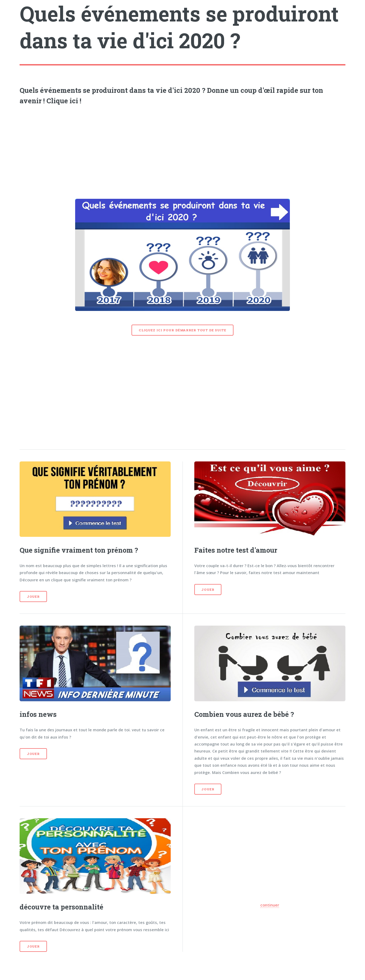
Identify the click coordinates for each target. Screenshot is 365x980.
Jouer (33, 597)
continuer (270, 905)
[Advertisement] (182, 150)
